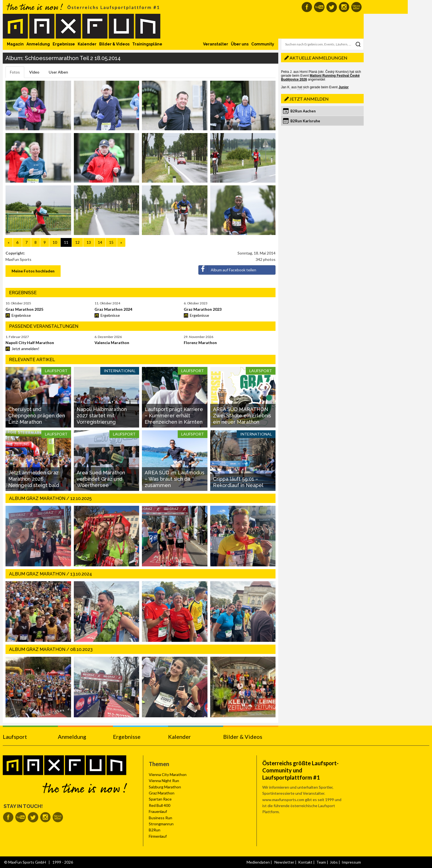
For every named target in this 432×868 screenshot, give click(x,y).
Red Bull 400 (160, 805)
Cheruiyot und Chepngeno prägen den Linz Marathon (37, 416)
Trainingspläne (147, 44)
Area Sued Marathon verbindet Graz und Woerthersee (101, 479)
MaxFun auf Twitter (332, 7)
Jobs (334, 862)
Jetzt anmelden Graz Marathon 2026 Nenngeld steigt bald (34, 479)
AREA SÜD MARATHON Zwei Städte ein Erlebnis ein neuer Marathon (242, 416)
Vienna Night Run (164, 781)
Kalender (87, 44)
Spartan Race (160, 799)
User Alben (58, 72)
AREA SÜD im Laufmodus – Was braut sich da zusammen (175, 479)
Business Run (160, 818)
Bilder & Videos (114, 44)
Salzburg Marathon (165, 787)
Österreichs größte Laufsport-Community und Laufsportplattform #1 (300, 770)
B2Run (155, 830)
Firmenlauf (158, 836)
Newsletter (284, 862)
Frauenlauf (158, 811)
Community (263, 44)
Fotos (15, 72)
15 (111, 242)
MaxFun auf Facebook (307, 7)
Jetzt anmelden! (25, 349)
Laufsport (15, 737)
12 (77, 242)
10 (55, 242)
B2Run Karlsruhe (305, 121)
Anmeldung (38, 44)
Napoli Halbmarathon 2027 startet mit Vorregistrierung (102, 416)
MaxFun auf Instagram (344, 7)
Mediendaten (258, 862)
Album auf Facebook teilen (227, 269)
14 (100, 242)
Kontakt (305, 862)
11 (66, 242)
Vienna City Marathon (168, 774)
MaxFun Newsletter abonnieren (356, 7)
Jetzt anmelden (309, 99)
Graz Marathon (162, 793)
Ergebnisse (64, 44)
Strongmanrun (161, 824)
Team (321, 862)
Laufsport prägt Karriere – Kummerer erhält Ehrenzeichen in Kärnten (174, 416)
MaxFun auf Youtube (319, 7)
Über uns (240, 44)
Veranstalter (216, 44)
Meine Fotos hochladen (33, 271)
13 (89, 242)
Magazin (15, 44)
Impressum (351, 862)
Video (34, 72)
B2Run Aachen (303, 111)
